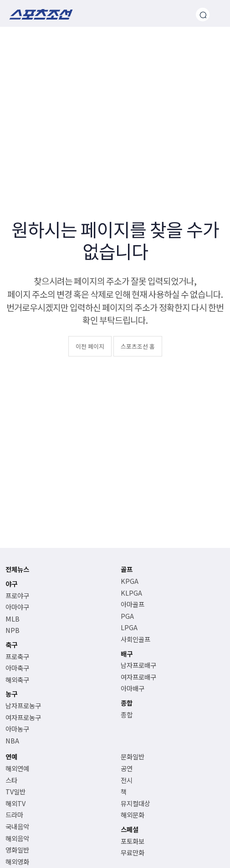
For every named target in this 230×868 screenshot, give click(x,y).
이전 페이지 (90, 346)
